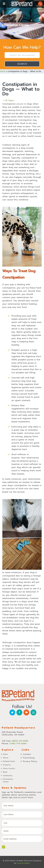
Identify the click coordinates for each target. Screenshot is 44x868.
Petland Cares (9, 761)
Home (3, 71)
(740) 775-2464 (18, 744)
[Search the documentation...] (22, 55)
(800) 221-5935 (40, 4)
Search (22, 64)
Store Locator (9, 768)
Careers (27, 754)
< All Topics (9, 100)
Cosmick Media (23, 863)
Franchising (29, 758)
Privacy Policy (30, 761)
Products (7, 765)
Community (8, 776)
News (5, 772)
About (6, 758)
